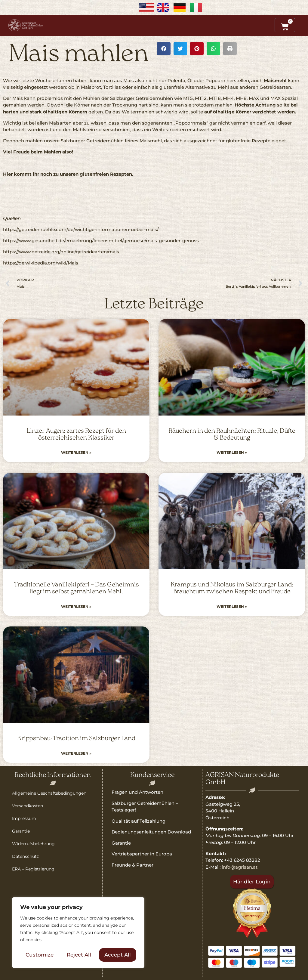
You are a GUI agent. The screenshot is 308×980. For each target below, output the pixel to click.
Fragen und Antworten (137, 792)
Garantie (21, 831)
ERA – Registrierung (33, 869)
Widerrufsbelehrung (33, 844)
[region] (78, 933)
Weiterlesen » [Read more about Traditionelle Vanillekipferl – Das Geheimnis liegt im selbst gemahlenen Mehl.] (76, 606)
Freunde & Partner (132, 865)
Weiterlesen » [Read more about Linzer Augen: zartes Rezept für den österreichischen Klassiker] (76, 452)
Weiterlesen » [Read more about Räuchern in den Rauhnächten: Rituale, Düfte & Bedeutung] (232, 452)
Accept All (118, 955)
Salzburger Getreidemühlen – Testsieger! (145, 807)
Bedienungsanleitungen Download (151, 832)
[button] (164, 49)
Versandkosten (28, 806)
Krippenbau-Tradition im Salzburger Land (76, 739)
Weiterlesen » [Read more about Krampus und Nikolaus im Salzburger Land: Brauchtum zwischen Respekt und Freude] (232, 606)
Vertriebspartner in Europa (142, 854)
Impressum (24, 818)
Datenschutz (25, 856)
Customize (40, 955)
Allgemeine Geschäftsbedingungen (49, 793)
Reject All (79, 955)
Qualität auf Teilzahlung (139, 821)
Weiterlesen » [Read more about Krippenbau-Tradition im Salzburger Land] (76, 753)
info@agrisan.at (240, 867)
